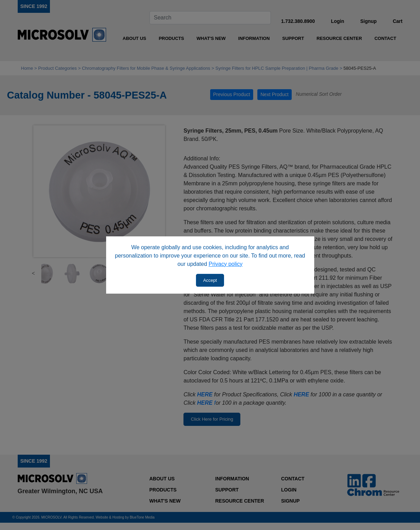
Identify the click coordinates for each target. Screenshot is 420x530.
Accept (210, 280)
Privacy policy (226, 264)
